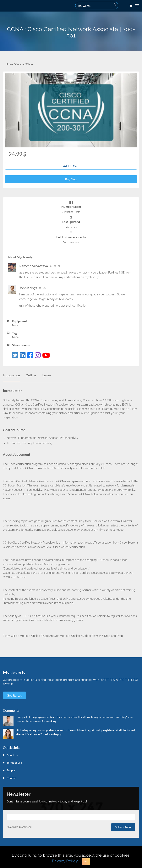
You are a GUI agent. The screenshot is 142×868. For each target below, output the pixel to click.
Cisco (29, 64)
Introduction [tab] (11, 375)
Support (12, 770)
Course (20, 64)
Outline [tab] (31, 375)
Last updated (71, 222)
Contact (12, 778)
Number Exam (71, 207)
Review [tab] (46, 375)
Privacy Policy (65, 861)
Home (9, 64)
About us (12, 755)
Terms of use (14, 763)
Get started (14, 695)
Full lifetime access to (71, 237)
